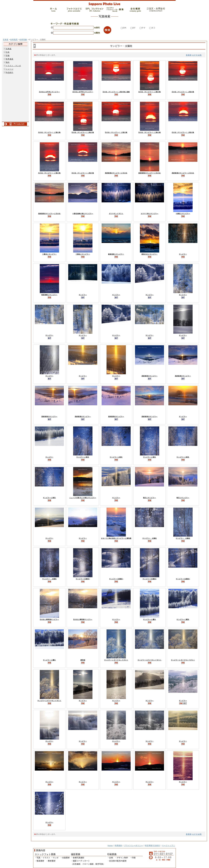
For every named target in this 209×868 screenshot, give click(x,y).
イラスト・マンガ (13, 66)
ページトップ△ (168, 845)
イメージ (10, 69)
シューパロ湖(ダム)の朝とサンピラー (83, 498)
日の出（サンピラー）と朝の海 (149, 92)
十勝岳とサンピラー (183, 214)
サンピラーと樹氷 (83, 457)
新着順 (189, 55)
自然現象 (23, 40)
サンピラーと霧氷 (149, 619)
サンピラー (183, 254)
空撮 (8, 55)
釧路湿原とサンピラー (116, 254)
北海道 (6, 40)
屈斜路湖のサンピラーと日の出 (116, 173)
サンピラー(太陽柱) (83, 579)
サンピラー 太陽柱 (150, 538)
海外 (8, 62)
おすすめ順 (197, 55)
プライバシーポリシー (134, 845)
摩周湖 (83, 660)
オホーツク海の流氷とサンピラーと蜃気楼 (116, 538)
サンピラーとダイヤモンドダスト (116, 660)
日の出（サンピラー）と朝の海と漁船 (116, 92)
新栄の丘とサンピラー (149, 254)
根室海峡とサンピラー (49, 295)
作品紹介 (10, 72)
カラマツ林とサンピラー (150, 214)
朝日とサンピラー (149, 498)
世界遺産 (10, 59)
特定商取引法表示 (152, 845)
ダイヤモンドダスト (116, 214)
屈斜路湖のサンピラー (149, 376)
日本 (8, 52)
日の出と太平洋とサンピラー (49, 92)
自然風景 (14, 40)
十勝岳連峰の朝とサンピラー (83, 214)
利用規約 (118, 845)
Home (110, 845)
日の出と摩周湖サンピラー (49, 619)
